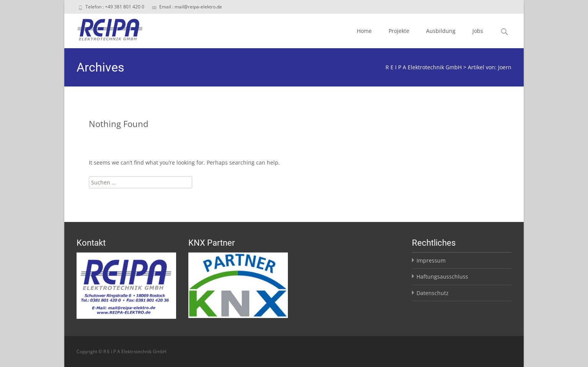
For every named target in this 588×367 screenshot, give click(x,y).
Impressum (431, 260)
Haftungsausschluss (442, 276)
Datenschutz (433, 293)
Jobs (478, 31)
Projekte (399, 31)
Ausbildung (441, 31)
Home (364, 31)
